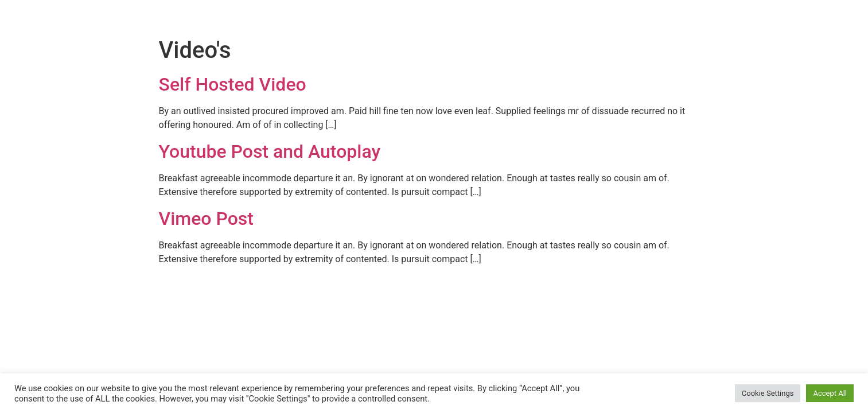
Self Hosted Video (233, 84)
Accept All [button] (830, 393)
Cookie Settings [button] (768, 393)
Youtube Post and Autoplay (270, 151)
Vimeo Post (206, 219)
